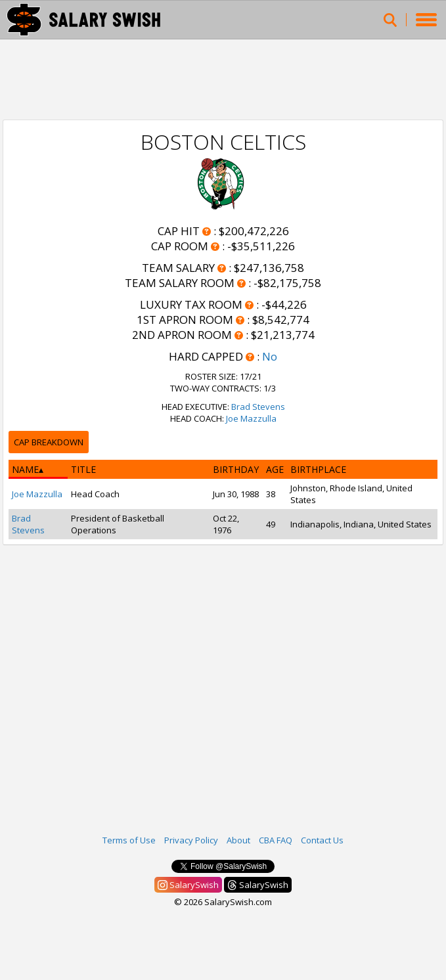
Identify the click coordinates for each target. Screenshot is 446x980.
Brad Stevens (258, 407)
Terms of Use (129, 840)
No (270, 356)
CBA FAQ (276, 840)
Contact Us (322, 840)
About (238, 840)
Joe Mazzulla (251, 418)
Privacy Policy (191, 840)
